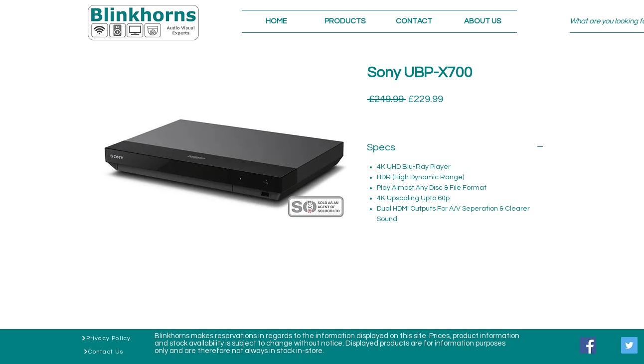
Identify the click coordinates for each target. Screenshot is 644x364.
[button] (345, 21)
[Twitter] (629, 345)
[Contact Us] (103, 352)
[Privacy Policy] (106, 338)
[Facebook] (588, 345)
